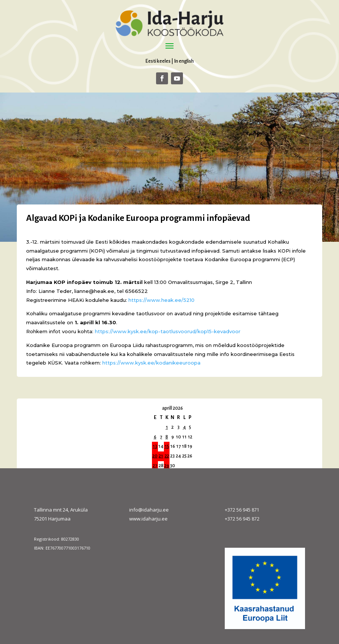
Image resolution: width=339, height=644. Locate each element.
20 (155, 456)
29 (167, 466)
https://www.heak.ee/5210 (161, 300)
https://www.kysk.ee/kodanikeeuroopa (151, 363)
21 (161, 456)
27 (155, 466)
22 (167, 456)
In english (184, 61)
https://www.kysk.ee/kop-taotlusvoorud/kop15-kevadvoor (168, 331)
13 (155, 446)
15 (167, 446)
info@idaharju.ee (149, 510)
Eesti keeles (158, 61)
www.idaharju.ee (148, 519)
